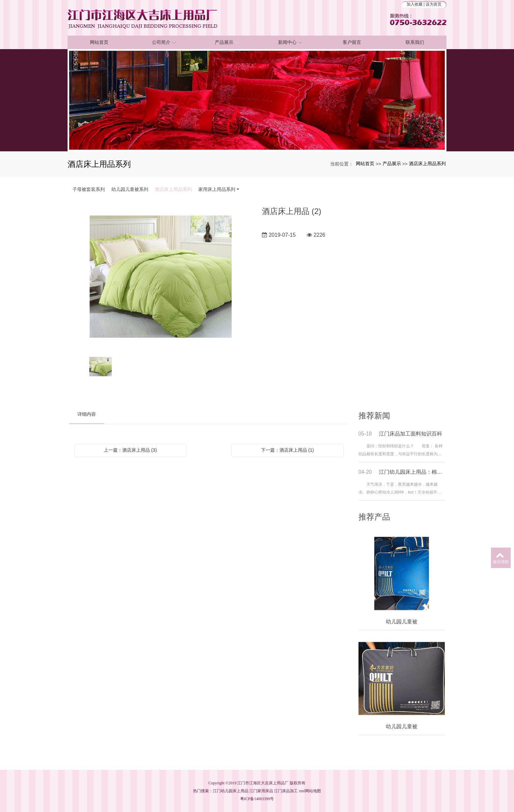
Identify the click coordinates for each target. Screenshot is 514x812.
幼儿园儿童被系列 (130, 189)
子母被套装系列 (89, 189)
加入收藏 (414, 4)
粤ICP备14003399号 (257, 799)
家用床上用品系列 (217, 189)
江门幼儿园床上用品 (231, 791)
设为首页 (434, 4)
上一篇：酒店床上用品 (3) (130, 450)
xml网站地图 (310, 791)
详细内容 (87, 414)
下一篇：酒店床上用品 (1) (287, 450)
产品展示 (392, 164)
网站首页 (365, 164)
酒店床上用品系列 (427, 164)
